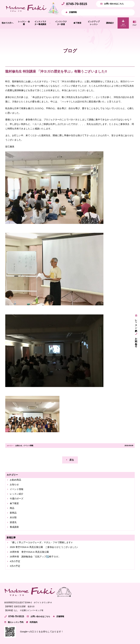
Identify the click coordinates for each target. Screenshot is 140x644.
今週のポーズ (17, 499)
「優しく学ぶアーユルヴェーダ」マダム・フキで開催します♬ (41, 542)
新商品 (13, 513)
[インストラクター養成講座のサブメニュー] (50, 23)
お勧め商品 (15, 480)
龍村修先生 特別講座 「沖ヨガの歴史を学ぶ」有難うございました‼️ (56, 71)
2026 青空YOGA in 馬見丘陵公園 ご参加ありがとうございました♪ (44, 547)
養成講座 (14, 527)
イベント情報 (28, 446)
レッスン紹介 (17, 494)
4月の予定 (15, 561)
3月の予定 (15, 566)
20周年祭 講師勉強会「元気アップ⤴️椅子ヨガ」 (35, 557)
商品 (12, 508)
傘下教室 (14, 503)
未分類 (13, 517)
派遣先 (13, 522)
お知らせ (19, 446)
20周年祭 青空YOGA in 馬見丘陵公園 (29, 552)
